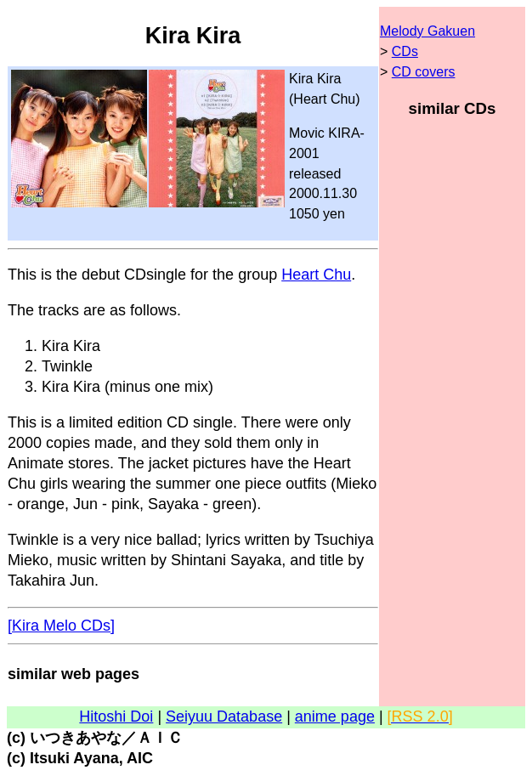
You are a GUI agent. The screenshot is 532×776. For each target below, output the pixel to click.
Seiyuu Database (224, 717)
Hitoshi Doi (116, 717)
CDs (405, 51)
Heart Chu (316, 275)
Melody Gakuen (427, 31)
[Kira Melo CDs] (61, 626)
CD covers (424, 72)
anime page (335, 717)
